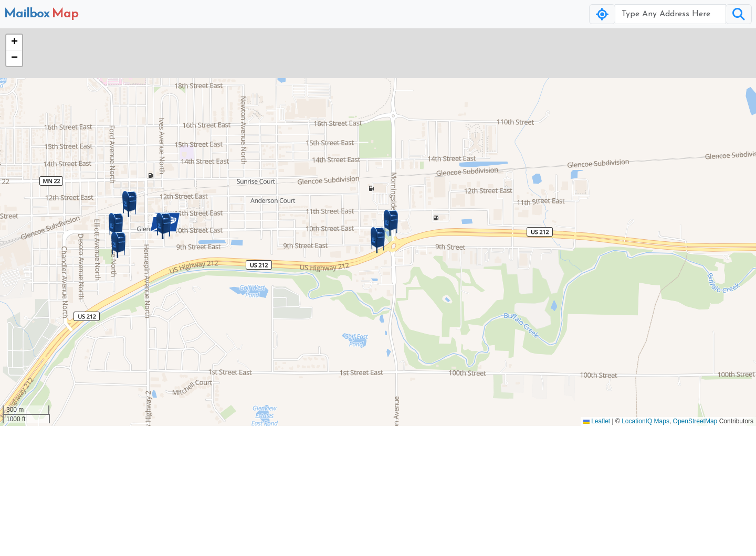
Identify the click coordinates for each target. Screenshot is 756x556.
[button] (378, 240)
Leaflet (597, 421)
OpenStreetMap (695, 421)
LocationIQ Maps (645, 421)
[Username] (670, 14)
